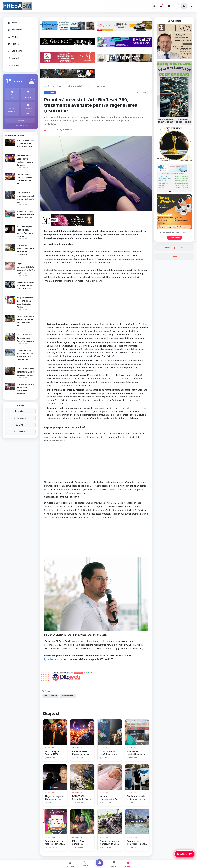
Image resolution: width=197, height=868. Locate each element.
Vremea (13, 65)
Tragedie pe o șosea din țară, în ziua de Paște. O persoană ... (25, 338)
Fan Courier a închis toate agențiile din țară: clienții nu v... (25, 285)
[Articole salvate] (169, 6)
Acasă (12, 23)
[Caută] (154, 6)
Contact (13, 58)
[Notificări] (161, 6)
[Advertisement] (96, 303)
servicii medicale (68, 696)
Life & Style (15, 51)
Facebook (20, 411)
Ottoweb (182, 248)
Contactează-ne (174, 238)
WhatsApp (20, 418)
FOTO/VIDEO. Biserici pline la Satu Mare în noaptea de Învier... (26, 372)
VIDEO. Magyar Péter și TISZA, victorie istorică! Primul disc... (26, 143)
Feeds (174, 257)
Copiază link (20, 432)
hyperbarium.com (54, 659)
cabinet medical (51, 696)
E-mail (20, 425)
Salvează (141, 92)
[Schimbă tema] (184, 6)
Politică (13, 44)
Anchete (13, 37)
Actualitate (15, 30)
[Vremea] (176, 6)
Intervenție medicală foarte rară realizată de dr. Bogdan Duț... (26, 214)
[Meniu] (192, 6)
